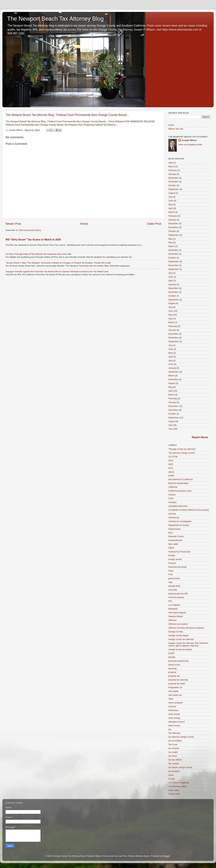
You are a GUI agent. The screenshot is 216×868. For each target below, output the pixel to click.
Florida (172, 555)
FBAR (171, 548)
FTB (170, 575)
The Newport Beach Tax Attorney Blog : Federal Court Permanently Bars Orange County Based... (67, 115)
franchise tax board (177, 567)
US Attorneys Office (178, 786)
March (171, 166)
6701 (171, 468)
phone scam (174, 665)
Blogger (166, 856)
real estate (173, 691)
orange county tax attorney (181, 639)
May (170, 204)
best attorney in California (181, 479)
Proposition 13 (175, 687)
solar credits (174, 714)
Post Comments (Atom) (30, 230)
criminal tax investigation (180, 521)
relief (171, 699)
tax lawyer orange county (180, 767)
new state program (177, 613)
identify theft (174, 586)
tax (170, 729)
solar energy (174, 718)
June (171, 201)
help (170, 582)
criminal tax (174, 518)
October (172, 185)
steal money (174, 726)
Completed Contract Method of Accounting (189, 510)
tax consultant (175, 741)
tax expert (173, 752)
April (170, 163)
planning (172, 668)
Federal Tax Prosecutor (179, 552)
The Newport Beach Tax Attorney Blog (55, 19)
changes (172, 502)
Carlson (172, 495)
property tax (174, 676)
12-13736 (173, 457)
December (173, 178)
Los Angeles (174, 605)
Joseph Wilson (189, 140)
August (172, 193)
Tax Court (173, 744)
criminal (172, 514)
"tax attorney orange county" (182, 453)
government (174, 578)
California (173, 487)
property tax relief (177, 684)
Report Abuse (200, 437)
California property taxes (180, 491)
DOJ (170, 533)
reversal (172, 706)
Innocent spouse (176, 597)
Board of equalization (178, 483)
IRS (170, 601)
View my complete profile (190, 145)
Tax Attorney (174, 733)
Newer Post (13, 224)
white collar (174, 790)
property (172, 672)
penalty (172, 657)
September (174, 189)
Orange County (176, 632)
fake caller (173, 544)
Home (84, 224)
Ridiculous (173, 710)
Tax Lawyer (174, 764)
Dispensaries (175, 529)
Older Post (154, 224)
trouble (172, 779)
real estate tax (175, 695)
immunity (173, 590)
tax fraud (173, 756)
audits (171, 476)
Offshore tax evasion (178, 624)
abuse (171, 472)
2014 (171, 460)
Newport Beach (176, 616)
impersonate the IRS (178, 594)
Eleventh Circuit (176, 536)
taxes (171, 775)
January (172, 174)
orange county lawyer (179, 635)
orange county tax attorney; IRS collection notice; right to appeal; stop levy (188, 644)
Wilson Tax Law (176, 129)
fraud (171, 571)
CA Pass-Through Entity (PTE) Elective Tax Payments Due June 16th (38, 254)
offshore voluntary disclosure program (186, 628)
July (170, 197)
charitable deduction (178, 506)
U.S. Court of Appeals (179, 783)
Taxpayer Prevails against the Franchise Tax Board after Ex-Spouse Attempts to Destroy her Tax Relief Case (57, 272)
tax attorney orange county (181, 737)
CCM (171, 498)
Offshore (172, 620)
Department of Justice (179, 525)
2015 (171, 464)
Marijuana (173, 609)
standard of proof (176, 722)
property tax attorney (178, 680)
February (173, 170)
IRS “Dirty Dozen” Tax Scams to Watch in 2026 (33, 240)
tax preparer (174, 771)
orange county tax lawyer (180, 649)
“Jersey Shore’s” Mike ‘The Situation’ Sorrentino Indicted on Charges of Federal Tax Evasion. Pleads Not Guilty (58, 263)
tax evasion (174, 748)
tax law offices (175, 760)
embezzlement (175, 540)
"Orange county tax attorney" (182, 449)
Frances (172, 563)
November (173, 182)
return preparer (175, 703)
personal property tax (178, 661)
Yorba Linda (174, 794)
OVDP (171, 653)
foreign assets (175, 559)
